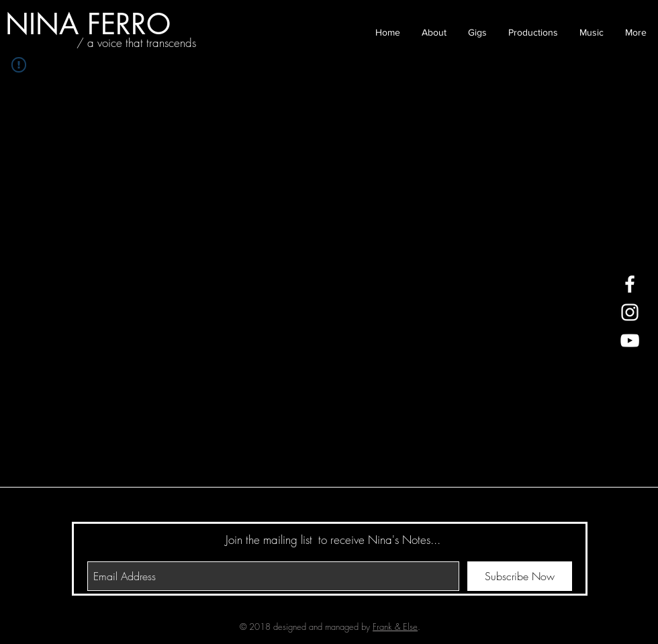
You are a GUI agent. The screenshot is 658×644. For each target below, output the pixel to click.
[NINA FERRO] (88, 24)
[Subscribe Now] (520, 576)
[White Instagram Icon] (630, 312)
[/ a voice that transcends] (136, 43)
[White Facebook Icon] (630, 284)
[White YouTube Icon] (630, 340)
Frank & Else (395, 627)
